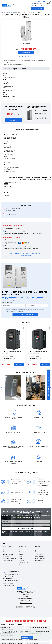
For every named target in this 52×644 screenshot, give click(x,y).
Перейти (14, 120)
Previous (2, 387)
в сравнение (27, 43)
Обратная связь (40, 556)
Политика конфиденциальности (26, 597)
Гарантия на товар (41, 552)
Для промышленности (9, 558)
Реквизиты (22, 565)
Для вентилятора (8, 554)
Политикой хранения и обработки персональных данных (27, 310)
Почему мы (22, 550)
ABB (6, 143)
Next (50, 387)
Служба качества (24, 563)
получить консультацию (26, 528)
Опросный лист (11, 214)
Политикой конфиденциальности (14, 311)
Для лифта (6, 552)
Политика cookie (26, 603)
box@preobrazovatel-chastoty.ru (42, 3)
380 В (6, 184)
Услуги (21, 554)
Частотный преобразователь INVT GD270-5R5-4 (37, 107)
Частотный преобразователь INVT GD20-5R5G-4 (12, 352)
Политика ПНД (26, 601)
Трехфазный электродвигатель (39, 180)
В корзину (26, 53)
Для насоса (6, 550)
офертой (33, 61)
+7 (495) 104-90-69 (38, 1)
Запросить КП (37, 8)
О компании (23, 547)
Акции (21, 556)
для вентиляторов (41, 178)
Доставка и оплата (41, 550)
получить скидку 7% (26, 315)
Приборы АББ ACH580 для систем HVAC (15, 210)
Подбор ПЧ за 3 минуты (49, 385)
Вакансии (22, 561)
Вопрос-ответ (39, 561)
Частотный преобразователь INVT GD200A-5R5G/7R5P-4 (38, 352)
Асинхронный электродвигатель (21, 178)
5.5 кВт (7, 188)
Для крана (6, 556)
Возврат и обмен (40, 558)
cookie (17, 630)
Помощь (38, 547)
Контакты (22, 567)
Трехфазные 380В (8, 561)
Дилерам (22, 558)
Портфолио (22, 552)
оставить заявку (26, 57)
